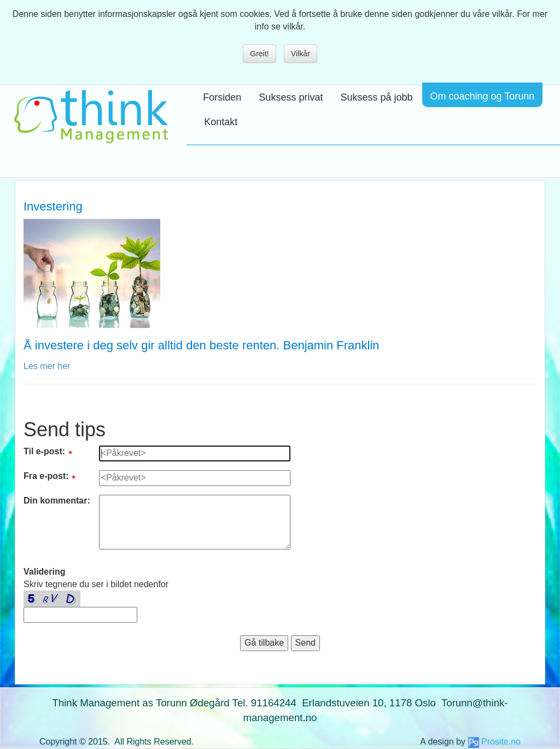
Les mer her (47, 366)
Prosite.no (501, 742)
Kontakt (221, 122)
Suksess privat (291, 97)
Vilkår (301, 54)
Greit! (259, 54)
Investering (53, 206)
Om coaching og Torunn (483, 96)
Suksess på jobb (376, 97)
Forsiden (222, 97)
